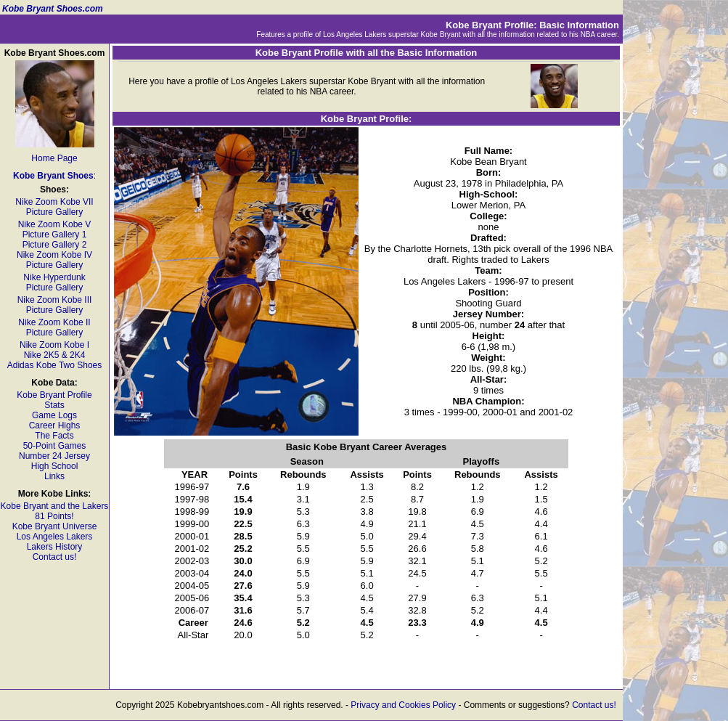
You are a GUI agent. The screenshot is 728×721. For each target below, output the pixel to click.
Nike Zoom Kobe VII (54, 202)
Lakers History (55, 547)
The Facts (54, 436)
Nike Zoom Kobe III (55, 300)
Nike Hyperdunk (54, 277)
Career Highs (55, 425)
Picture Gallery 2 (55, 245)
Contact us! (55, 557)
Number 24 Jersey (54, 456)
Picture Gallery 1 (55, 235)
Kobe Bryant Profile (54, 395)
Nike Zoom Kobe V (55, 224)
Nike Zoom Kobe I (54, 345)
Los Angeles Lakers (55, 537)
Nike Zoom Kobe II (54, 322)
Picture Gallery (55, 212)
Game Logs (54, 415)
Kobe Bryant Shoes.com (53, 9)
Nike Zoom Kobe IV (54, 255)
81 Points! (54, 516)
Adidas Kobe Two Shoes (55, 365)
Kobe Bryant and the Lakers (55, 506)
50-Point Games (55, 446)
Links (54, 476)
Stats (54, 405)
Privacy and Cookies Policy (403, 705)
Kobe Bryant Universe (55, 526)
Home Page (54, 158)
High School (55, 466)
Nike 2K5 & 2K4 (55, 355)
